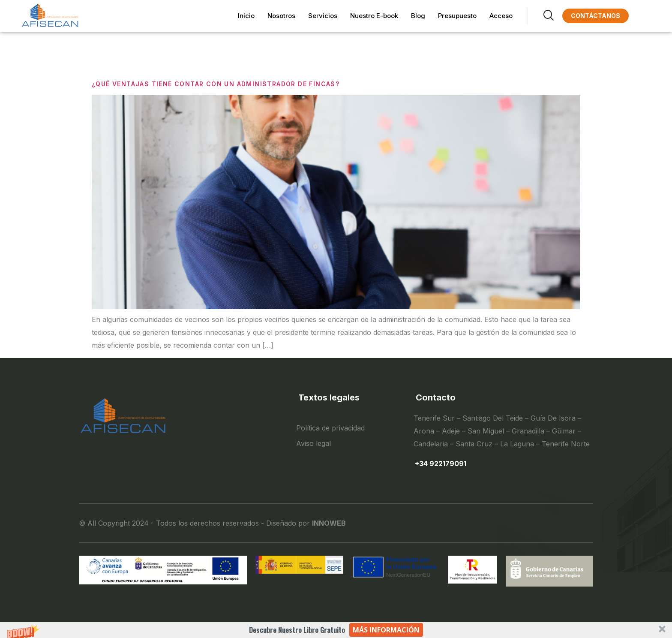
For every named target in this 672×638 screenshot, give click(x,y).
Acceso (501, 16)
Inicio (246, 16)
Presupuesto (457, 16)
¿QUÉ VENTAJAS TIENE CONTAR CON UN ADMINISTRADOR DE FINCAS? (216, 84)
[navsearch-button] (541, 16)
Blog (418, 16)
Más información (386, 630)
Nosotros (281, 16)
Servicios (323, 16)
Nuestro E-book (374, 16)
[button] (336, 630)
